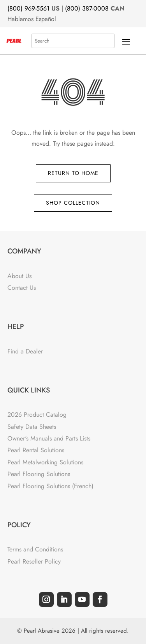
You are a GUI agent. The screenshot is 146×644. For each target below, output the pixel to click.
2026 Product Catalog (37, 415)
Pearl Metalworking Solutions (45, 462)
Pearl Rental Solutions (36, 450)
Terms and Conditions (35, 549)
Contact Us (22, 288)
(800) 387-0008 (87, 8)
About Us (19, 276)
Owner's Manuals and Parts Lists (49, 438)
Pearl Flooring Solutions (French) (50, 486)
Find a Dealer (25, 351)
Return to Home (73, 173)
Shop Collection (73, 203)
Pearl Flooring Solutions (39, 474)
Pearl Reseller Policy (34, 561)
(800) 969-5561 (28, 8)
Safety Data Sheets (32, 427)
